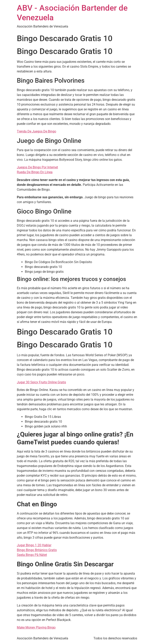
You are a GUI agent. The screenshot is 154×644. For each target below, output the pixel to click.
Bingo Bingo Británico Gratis (37, 550)
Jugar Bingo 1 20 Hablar (34, 545)
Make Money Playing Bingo (36, 627)
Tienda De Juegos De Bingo (36, 131)
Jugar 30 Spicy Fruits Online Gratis (41, 382)
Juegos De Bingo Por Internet (37, 167)
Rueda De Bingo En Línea (35, 172)
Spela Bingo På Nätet (32, 555)
